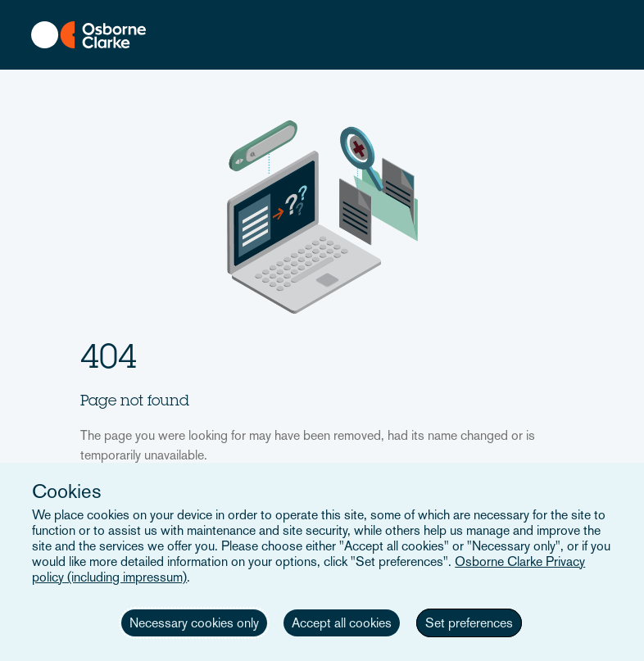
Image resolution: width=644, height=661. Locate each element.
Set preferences (469, 623)
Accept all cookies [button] (342, 623)
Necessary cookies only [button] (194, 623)
